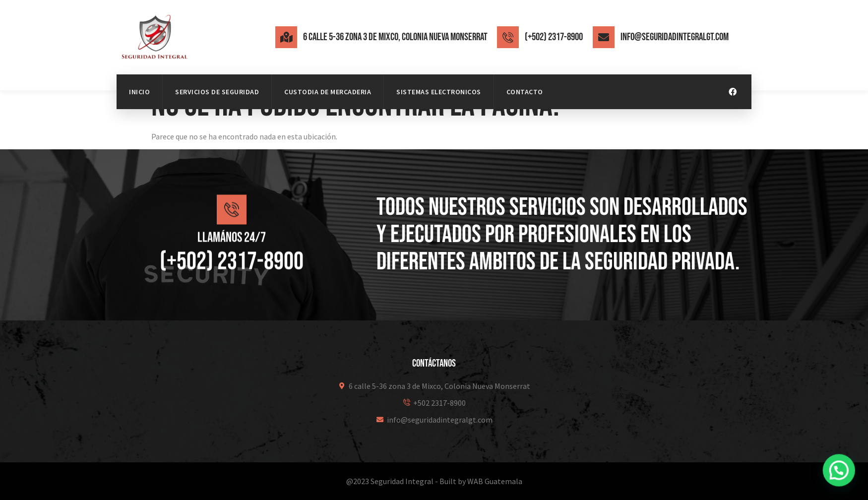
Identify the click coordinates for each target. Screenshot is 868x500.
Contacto (525, 92)
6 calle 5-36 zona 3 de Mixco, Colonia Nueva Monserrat (395, 37)
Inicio (139, 92)
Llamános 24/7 (232, 245)
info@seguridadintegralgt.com (675, 37)
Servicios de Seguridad (217, 92)
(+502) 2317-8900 (554, 37)
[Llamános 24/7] (232, 217)
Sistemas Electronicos (439, 92)
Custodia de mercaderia (328, 92)
